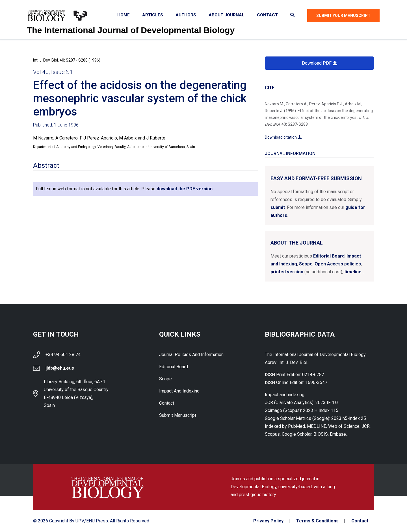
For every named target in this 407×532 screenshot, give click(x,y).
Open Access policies (338, 264)
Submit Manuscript (178, 415)
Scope (306, 264)
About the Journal (297, 243)
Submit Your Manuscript (343, 16)
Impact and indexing (179, 391)
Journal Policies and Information (191, 355)
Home (124, 15)
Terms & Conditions (317, 521)
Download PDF (320, 63)
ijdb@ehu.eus (60, 368)
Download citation (283, 137)
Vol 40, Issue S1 (53, 72)
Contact (267, 15)
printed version (287, 272)
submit (278, 207)
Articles (153, 15)
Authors (186, 15)
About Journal (227, 15)
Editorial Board (329, 256)
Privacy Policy (268, 521)
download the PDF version (185, 189)
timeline (353, 272)
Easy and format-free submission (316, 178)
